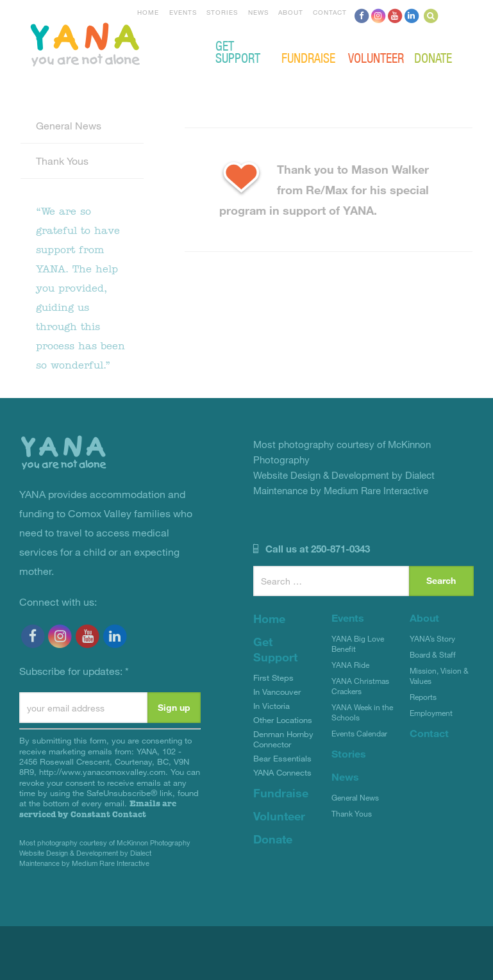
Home (148, 12)
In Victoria (272, 706)
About (291, 12)
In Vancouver (277, 692)
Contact (330, 12)
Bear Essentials (282, 758)
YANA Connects (282, 772)
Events (183, 12)
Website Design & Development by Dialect (85, 853)
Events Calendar (359, 733)
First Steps (273, 677)
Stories (222, 12)
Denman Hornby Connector (283, 739)
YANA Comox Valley (128, 43)
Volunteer (376, 57)
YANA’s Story (432, 638)
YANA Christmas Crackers (360, 686)
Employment (431, 713)
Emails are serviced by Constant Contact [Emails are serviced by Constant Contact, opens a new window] (98, 809)
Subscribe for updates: (74, 671)
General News (69, 125)
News (258, 12)
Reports (423, 697)
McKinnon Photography (154, 843)
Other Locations (283, 720)
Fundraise (308, 57)
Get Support (238, 51)
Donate (433, 57)
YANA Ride (350, 665)
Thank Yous (62, 161)
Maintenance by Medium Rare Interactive (84, 863)
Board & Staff (433, 654)
